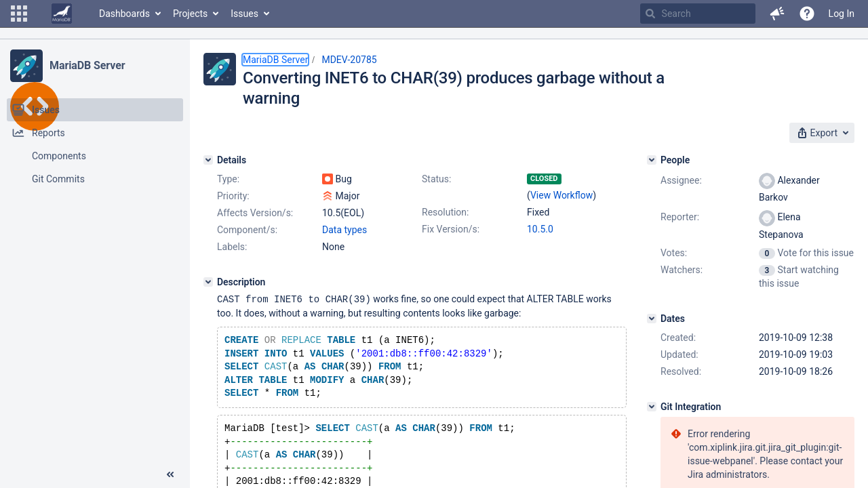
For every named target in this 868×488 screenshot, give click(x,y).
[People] (652, 160)
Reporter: (680, 217)
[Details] (208, 160)
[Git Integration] (652, 407)
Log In (842, 14)
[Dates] (652, 319)
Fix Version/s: (451, 229)
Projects (190, 14)
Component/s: (247, 230)
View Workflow (561, 195)
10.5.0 (540, 229)
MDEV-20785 (349, 60)
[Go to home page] (62, 14)
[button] (19, 14)
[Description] (208, 282)
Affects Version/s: (255, 213)
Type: (228, 179)
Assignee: (681, 180)
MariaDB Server (87, 65)
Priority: (233, 196)
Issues (244, 14)
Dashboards (124, 14)
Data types (344, 230)
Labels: (232, 247)
